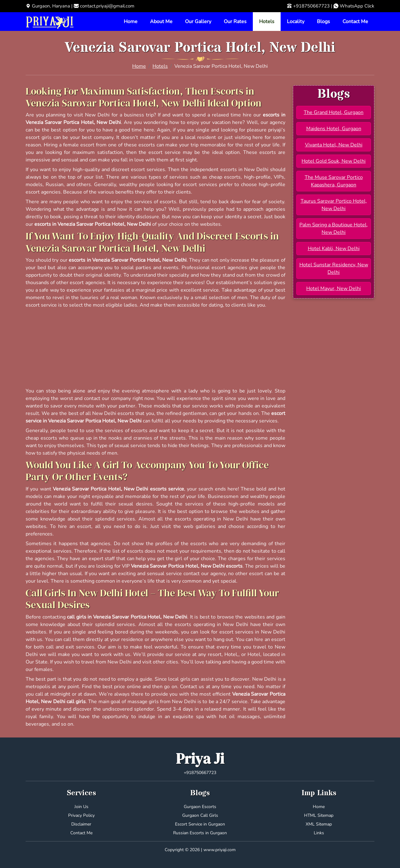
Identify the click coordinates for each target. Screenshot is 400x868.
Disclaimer (81, 824)
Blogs (323, 22)
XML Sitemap (319, 824)
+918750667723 (311, 6)
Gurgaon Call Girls (200, 815)
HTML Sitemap (319, 815)
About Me (161, 22)
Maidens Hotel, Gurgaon (334, 129)
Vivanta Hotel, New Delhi (334, 145)
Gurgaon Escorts (200, 807)
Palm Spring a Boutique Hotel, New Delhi (334, 229)
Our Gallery (198, 22)
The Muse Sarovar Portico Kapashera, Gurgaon (334, 181)
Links (319, 833)
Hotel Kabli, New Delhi (334, 249)
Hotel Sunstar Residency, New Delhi (334, 269)
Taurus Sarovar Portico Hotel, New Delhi (334, 205)
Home (131, 22)
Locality (296, 22)
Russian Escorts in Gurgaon (200, 833)
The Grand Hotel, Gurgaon (334, 112)
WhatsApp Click (357, 6)
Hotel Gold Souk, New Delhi (334, 161)
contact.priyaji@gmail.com (107, 6)
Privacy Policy (81, 815)
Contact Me (355, 22)
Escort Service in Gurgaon (200, 824)
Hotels (267, 22)
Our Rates (235, 22)
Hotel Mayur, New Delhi (334, 289)
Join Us (81, 807)
